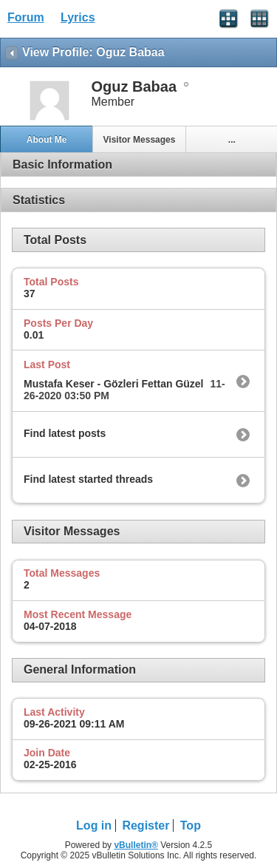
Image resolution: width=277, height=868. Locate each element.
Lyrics (78, 17)
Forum (26, 17)
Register (146, 825)
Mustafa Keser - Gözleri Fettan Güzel (114, 384)
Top (191, 825)
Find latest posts (65, 433)
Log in (94, 825)
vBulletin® (136, 845)
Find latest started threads (88, 479)
